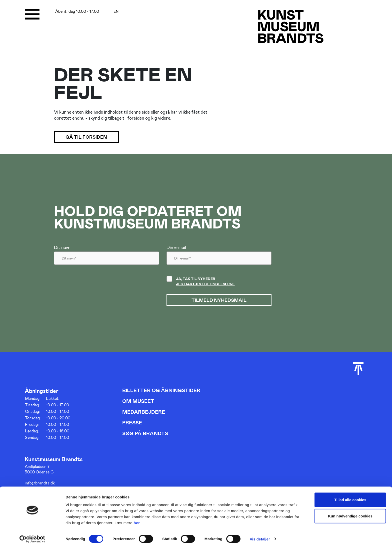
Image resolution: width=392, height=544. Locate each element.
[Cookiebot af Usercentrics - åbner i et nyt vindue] (32, 534)
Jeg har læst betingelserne (205, 284)
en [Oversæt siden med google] (116, 11)
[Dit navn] (106, 260)
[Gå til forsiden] (292, 27)
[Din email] (219, 260)
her (137, 518)
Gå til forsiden (90, 137)
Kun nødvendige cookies (350, 511)
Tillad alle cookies (350, 495)
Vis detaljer (260, 534)
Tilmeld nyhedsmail (219, 301)
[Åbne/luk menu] (32, 14)
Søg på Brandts (145, 434)
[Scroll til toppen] (358, 370)
